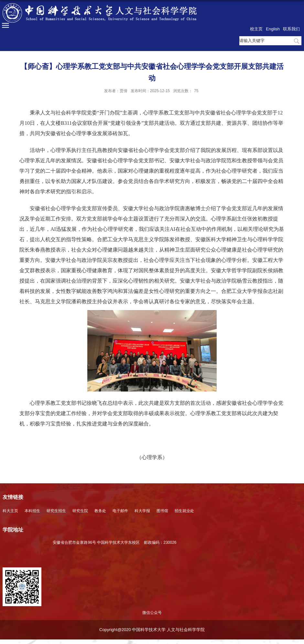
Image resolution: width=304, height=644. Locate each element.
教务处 (100, 511)
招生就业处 (184, 511)
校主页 (256, 29)
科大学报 (142, 511)
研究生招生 (56, 511)
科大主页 (10, 511)
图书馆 (162, 511)
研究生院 (80, 511)
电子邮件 (120, 511)
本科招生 (32, 511)
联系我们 (291, 29)
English (273, 29)
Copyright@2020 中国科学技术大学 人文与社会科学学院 (152, 630)
